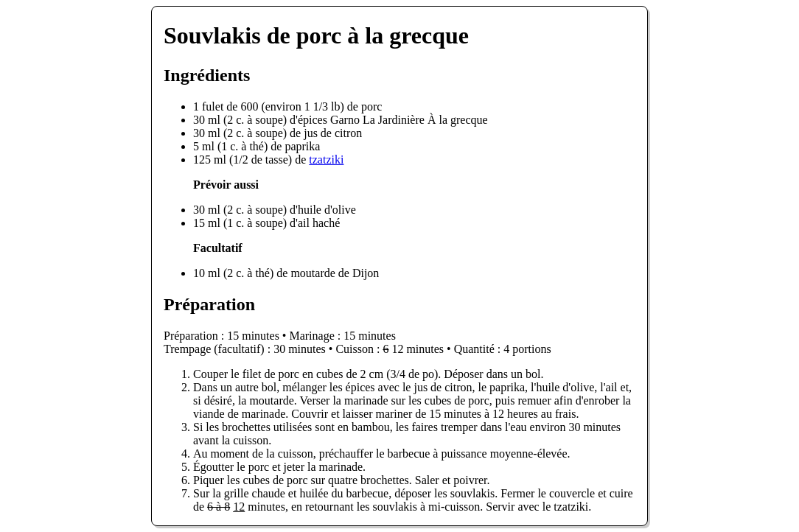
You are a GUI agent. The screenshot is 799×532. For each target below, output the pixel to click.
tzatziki (326, 160)
